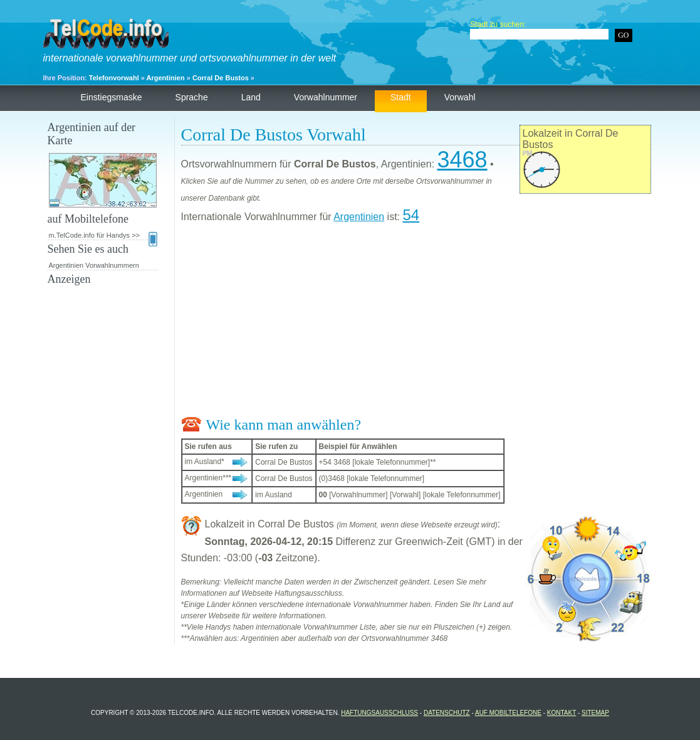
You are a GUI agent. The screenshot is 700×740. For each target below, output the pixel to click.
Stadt (401, 97)
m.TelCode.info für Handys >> (103, 236)
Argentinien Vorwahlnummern (94, 265)
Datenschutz (447, 713)
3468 (462, 160)
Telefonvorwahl (114, 78)
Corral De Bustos (221, 78)
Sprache (192, 97)
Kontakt (562, 713)
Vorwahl (460, 97)
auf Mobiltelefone (508, 713)
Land (251, 97)
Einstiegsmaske (112, 97)
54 (411, 215)
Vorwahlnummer (326, 97)
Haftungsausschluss (379, 713)
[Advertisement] (416, 322)
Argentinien (166, 78)
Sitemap (595, 713)
